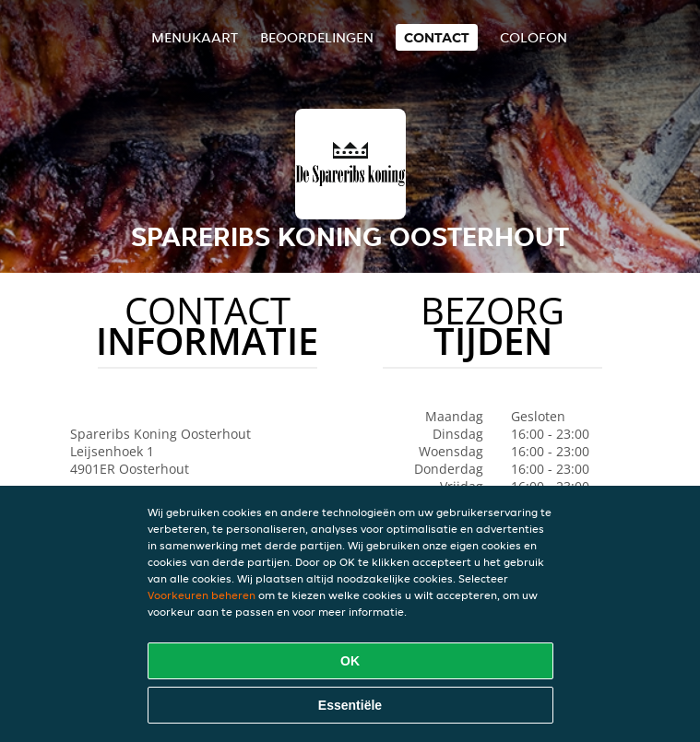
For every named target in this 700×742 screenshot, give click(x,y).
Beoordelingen (317, 37)
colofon (534, 37)
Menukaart (195, 37)
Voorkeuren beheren (202, 595)
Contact (437, 37)
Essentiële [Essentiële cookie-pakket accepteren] (350, 705)
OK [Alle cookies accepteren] (350, 661)
